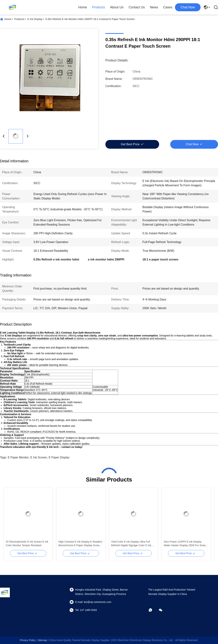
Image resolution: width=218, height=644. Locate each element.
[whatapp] (153, 610)
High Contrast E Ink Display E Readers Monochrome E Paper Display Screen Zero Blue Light (80, 544)
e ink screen (39, 457)
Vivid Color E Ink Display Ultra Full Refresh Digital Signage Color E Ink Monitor (131, 544)
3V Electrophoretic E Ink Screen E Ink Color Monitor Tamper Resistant (27, 543)
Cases (168, 7)
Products (99, 7)
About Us (117, 7)
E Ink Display (35, 19)
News (154, 7)
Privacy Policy (28, 640)
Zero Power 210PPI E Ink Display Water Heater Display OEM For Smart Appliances (185, 544)
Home (83, 7)
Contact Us (137, 7)
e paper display (59, 457)
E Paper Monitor (18, 457)
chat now (188, 7)
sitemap (42, 640)
